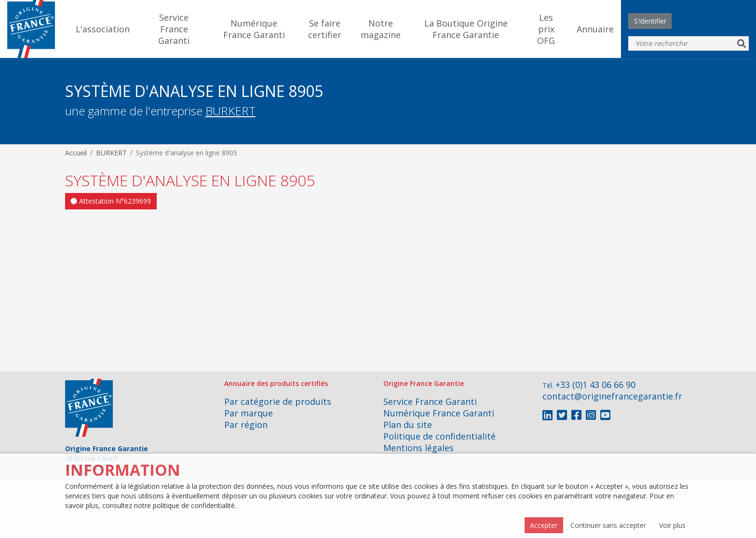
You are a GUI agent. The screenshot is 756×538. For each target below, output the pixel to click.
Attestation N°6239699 (111, 201)
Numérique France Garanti (254, 29)
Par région (246, 425)
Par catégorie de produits (278, 401)
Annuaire (595, 29)
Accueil (76, 153)
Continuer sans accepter (608, 525)
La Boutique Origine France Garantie (466, 29)
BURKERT (230, 111)
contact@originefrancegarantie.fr (612, 396)
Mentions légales (418, 448)
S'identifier (650, 21)
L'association (103, 29)
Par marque (249, 413)
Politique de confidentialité (439, 436)
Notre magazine (381, 29)
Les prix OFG (546, 29)
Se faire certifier (325, 29)
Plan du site (408, 425)
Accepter (544, 525)
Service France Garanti (174, 29)
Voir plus (672, 525)
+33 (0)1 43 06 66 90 (595, 385)
